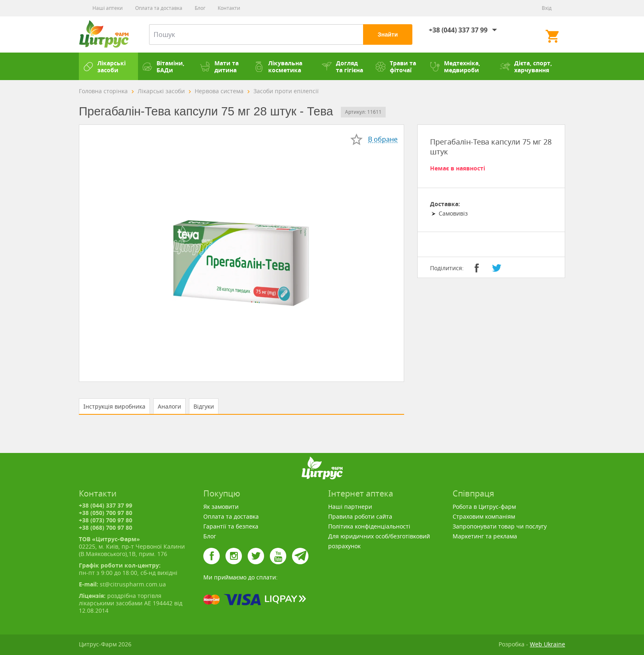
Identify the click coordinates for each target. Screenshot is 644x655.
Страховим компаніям (484, 516)
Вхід (547, 8)
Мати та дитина (219, 67)
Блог (200, 8)
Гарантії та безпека (231, 526)
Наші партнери (350, 507)
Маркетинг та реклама (485, 536)
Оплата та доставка (159, 8)
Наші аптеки (108, 8)
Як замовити (221, 507)
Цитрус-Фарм (104, 34)
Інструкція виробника (114, 406)
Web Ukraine (547, 644)
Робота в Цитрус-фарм (484, 507)
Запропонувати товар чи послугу (500, 526)
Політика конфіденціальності (369, 526)
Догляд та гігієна (342, 67)
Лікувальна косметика (278, 67)
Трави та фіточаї (396, 67)
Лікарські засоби (104, 67)
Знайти (388, 34)
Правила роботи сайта (360, 516)
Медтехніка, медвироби (455, 67)
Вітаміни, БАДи (163, 67)
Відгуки (204, 406)
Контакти (229, 8)
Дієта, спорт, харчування (526, 67)
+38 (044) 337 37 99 (458, 30)
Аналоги (169, 406)
